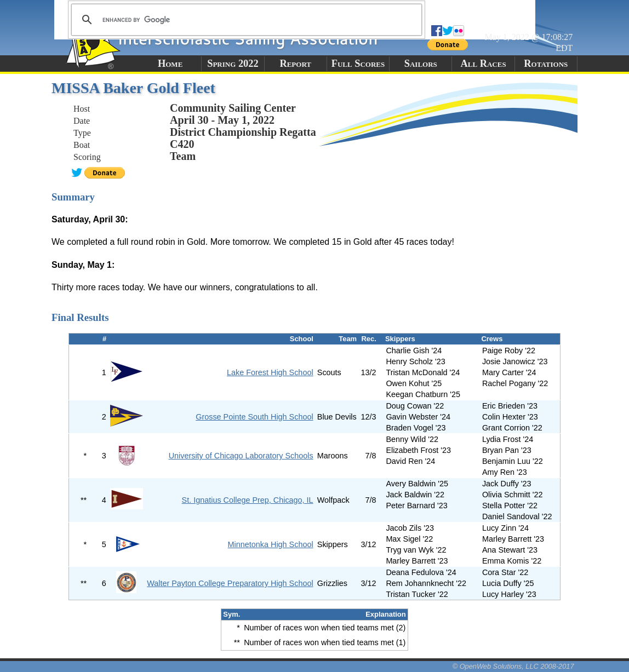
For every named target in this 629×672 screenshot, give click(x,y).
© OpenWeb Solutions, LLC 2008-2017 (513, 666)
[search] (245, 20)
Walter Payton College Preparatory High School (230, 583)
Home (170, 64)
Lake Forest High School (270, 372)
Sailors (421, 64)
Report (295, 64)
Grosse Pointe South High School (254, 417)
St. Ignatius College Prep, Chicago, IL (248, 500)
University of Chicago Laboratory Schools (241, 456)
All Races (483, 64)
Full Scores (358, 64)
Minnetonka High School (271, 544)
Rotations (546, 64)
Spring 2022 (233, 64)
